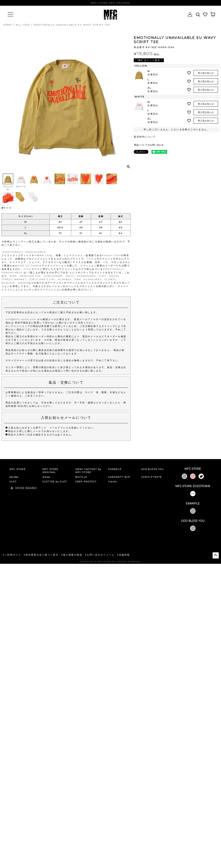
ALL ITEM (23, 25)
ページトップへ (216, 555)
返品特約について (145, 137)
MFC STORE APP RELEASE (110, 3)
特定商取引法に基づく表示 (42, 555)
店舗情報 (124, 555)
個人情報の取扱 (73, 555)
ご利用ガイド (13, 555)
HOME (8, 25)
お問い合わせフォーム (101, 555)
